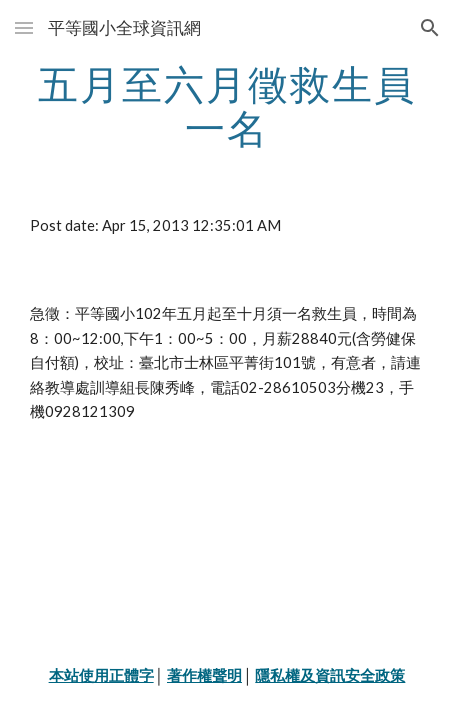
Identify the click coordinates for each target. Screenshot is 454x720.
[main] (227, 106)
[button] (24, 27)
